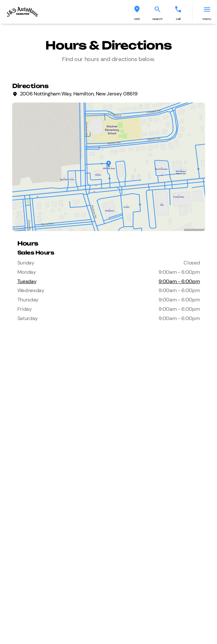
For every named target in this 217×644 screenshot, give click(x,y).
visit (137, 19)
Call (178, 19)
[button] (137, 12)
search (158, 19)
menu (207, 19)
